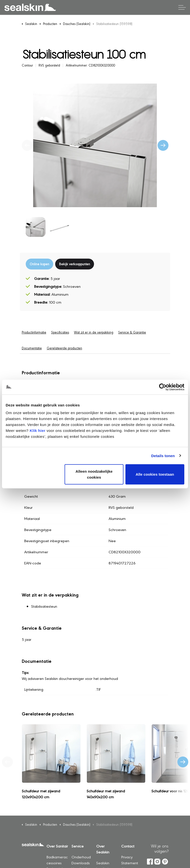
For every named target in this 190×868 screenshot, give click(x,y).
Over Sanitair (57, 846)
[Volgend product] (183, 762)
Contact (128, 846)
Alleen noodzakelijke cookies (94, 474)
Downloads (81, 863)
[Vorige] (27, 145)
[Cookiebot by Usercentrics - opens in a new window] (163, 387)
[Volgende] (163, 145)
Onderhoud (81, 857)
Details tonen (163, 456)
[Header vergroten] (182, 7)
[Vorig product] (7, 762)
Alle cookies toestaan (155, 474)
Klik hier (38, 431)
